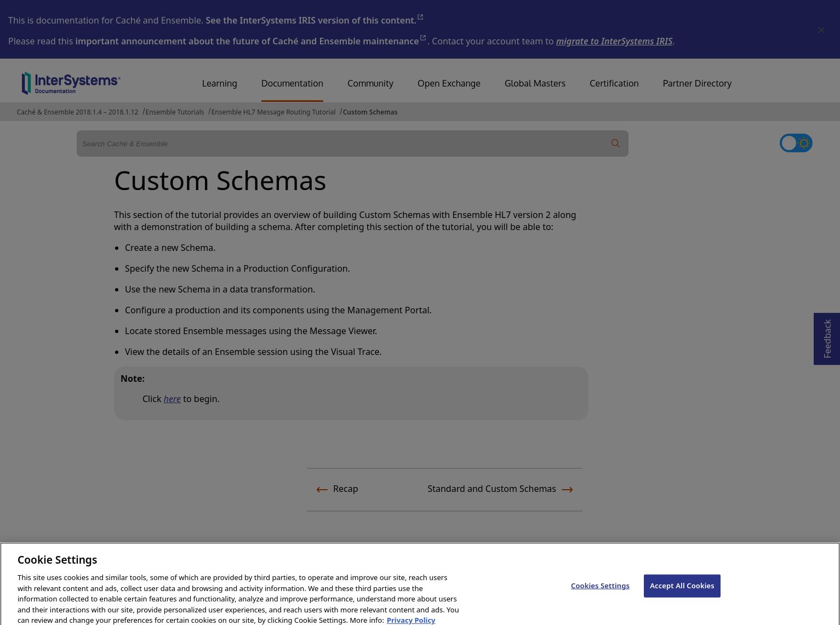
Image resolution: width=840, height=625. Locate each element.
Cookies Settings (600, 592)
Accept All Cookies (682, 592)
